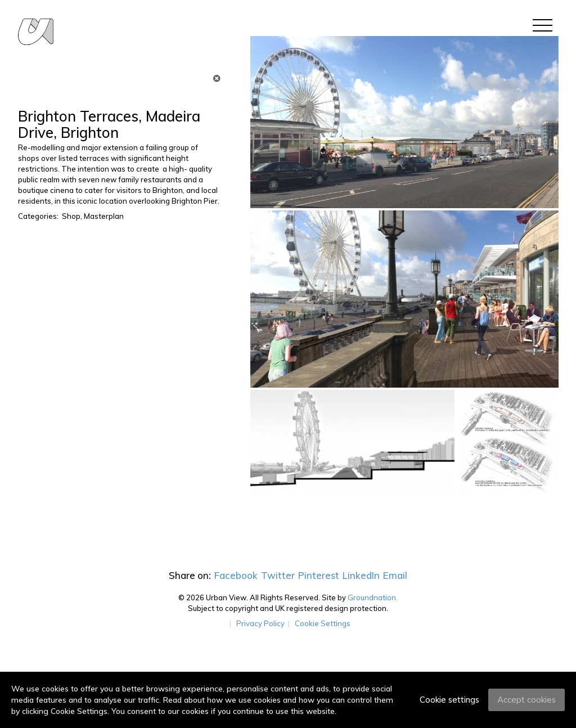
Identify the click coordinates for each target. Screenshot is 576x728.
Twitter (278, 575)
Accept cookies (526, 700)
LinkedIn (361, 575)
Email (395, 575)
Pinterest (319, 575)
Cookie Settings (323, 623)
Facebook (236, 575)
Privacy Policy (260, 623)
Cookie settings (449, 700)
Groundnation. (373, 597)
